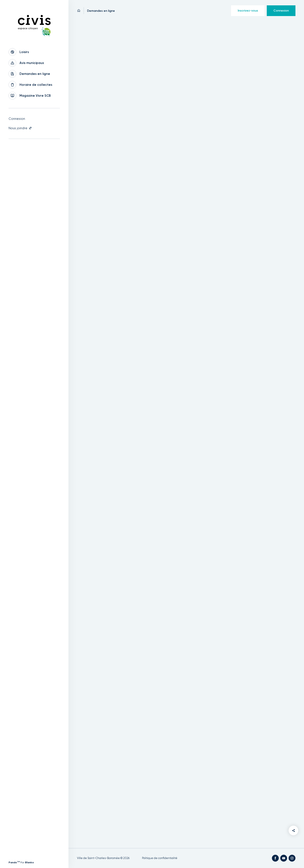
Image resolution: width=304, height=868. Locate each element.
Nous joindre (20, 128)
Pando (14, 862)
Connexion (17, 119)
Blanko (29, 862)
